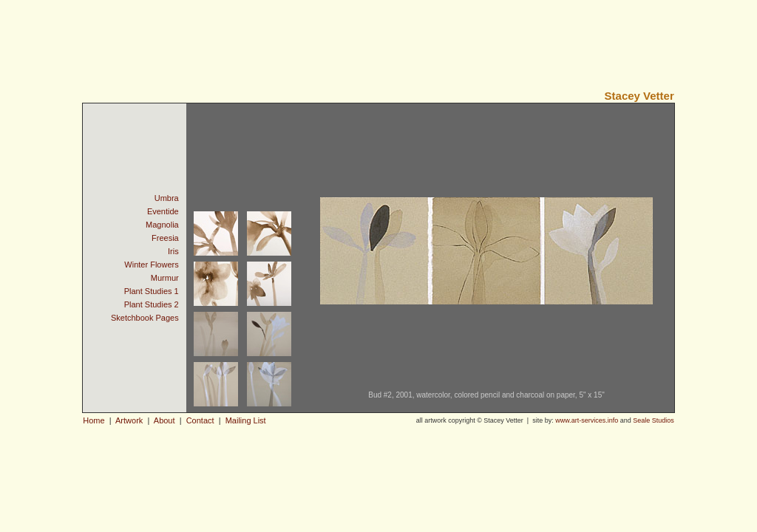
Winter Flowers (151, 265)
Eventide (163, 211)
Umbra (167, 198)
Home (94, 420)
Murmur (165, 278)
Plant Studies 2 (152, 304)
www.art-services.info (587, 420)
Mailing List (246, 420)
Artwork (130, 420)
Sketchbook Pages (145, 318)
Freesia (165, 238)
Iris (173, 251)
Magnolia (162, 225)
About (164, 420)
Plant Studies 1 (152, 291)
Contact (200, 420)
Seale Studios (654, 420)
